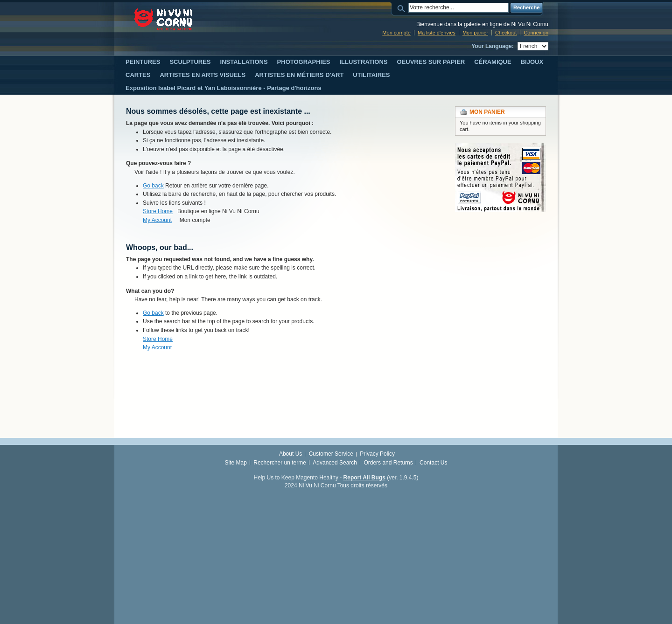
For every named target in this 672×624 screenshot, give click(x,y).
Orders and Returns (388, 463)
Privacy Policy (377, 454)
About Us (290, 454)
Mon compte (396, 33)
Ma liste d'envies (437, 33)
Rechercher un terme (280, 463)
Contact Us (433, 463)
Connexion (536, 33)
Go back (153, 186)
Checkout (506, 33)
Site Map (236, 463)
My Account (157, 220)
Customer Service (331, 454)
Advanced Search (335, 463)
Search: (403, 8)
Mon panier (475, 33)
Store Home (158, 211)
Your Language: (492, 46)
